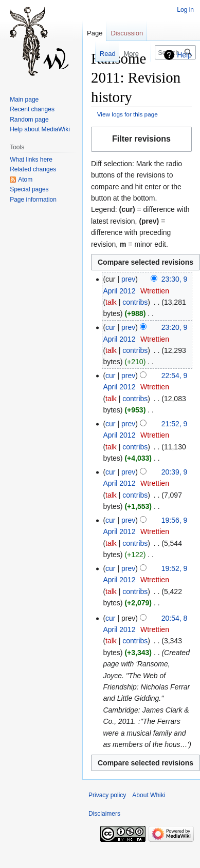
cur (110, 327)
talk (111, 302)
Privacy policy (107, 795)
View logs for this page (128, 114)
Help (184, 55)
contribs (135, 302)
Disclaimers (104, 814)
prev (128, 279)
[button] (141, 139)
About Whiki (149, 795)
